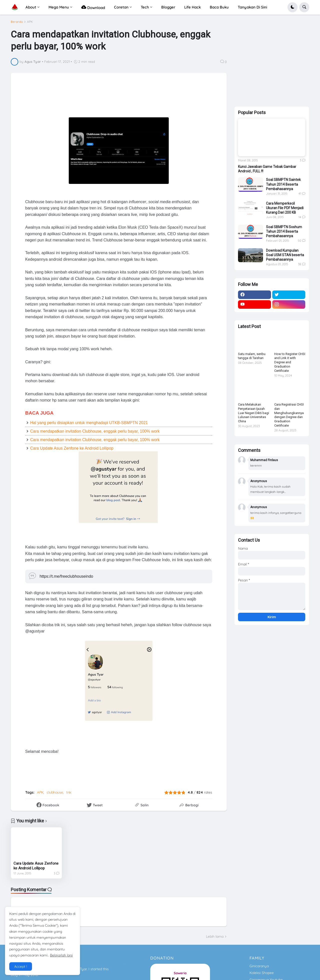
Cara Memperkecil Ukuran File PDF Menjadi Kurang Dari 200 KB (285, 208)
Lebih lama (215, 936)
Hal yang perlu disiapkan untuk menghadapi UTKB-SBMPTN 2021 (89, 423)
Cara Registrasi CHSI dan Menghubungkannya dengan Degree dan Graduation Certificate (289, 415)
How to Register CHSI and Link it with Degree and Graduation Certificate (290, 362)
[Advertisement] (138, 98)
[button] (292, 7)
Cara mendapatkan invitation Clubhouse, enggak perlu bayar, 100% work (95, 431)
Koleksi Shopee (262, 973)
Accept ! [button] (21, 966)
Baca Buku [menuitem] (219, 7)
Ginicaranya (259, 966)
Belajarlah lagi (61, 955)
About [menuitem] (31, 7)
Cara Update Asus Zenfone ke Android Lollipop (72, 448)
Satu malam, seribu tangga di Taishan (252, 356)
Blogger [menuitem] (168, 7)
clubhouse (55, 792)
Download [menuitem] (93, 7)
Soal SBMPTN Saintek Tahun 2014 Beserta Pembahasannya (283, 184)
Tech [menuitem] (145, 7)
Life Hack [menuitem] (192, 7)
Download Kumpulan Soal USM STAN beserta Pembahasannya (285, 255)
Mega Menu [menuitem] (59, 7)
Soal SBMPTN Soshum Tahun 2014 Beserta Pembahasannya (284, 231)
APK (30, 22)
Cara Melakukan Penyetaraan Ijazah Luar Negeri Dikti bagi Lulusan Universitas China (253, 413)
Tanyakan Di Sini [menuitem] (252, 7)
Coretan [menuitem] (121, 7)
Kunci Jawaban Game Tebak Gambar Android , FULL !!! (267, 169)
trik (69, 792)
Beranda (17, 22)
